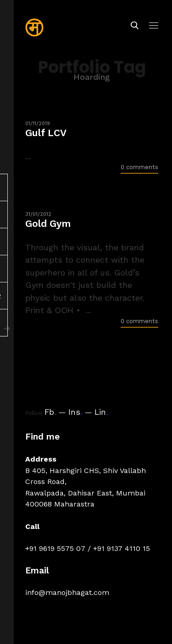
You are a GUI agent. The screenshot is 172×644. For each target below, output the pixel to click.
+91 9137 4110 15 (122, 548)
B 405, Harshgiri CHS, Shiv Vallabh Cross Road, (86, 476)
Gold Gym (48, 223)
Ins (75, 412)
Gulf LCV (46, 133)
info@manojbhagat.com (67, 592)
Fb (50, 412)
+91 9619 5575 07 (55, 548)
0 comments (139, 167)
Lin (101, 412)
